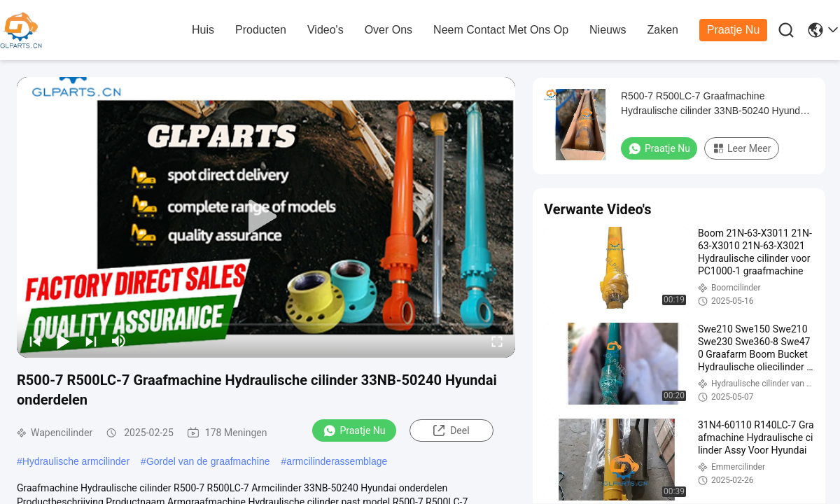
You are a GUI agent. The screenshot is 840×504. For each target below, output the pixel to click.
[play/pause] (63, 341)
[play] (266, 217)
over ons (388, 30)
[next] (91, 341)
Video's (325, 30)
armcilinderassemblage (337, 461)
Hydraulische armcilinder (76, 461)
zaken (663, 30)
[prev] (35, 341)
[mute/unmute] (119, 341)
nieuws (608, 30)
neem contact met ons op (501, 30)
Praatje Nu (734, 30)
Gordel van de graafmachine (208, 461)
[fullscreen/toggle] (497, 341)
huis (203, 30)
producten (261, 30)
